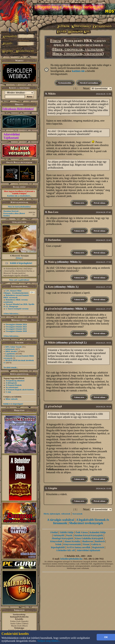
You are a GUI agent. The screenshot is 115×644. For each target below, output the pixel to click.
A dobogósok (11, 383)
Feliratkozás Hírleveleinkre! (18, 109)
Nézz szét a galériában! (19, 280)
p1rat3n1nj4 (55, 309)
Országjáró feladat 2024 (16, 324)
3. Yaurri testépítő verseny (17, 309)
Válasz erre (79, 203)
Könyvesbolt (56, 541)
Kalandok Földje (98, 532)
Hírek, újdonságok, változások (78, 49)
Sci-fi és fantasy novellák (78, 547)
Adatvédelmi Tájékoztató (12, 136)
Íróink (59, 544)
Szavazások (77, 514)
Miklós (52, 94)
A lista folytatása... (11, 313)
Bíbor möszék (12, 399)
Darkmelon (54, 240)
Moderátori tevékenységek (86, 523)
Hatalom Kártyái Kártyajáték (88, 535)
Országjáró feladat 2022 (16, 329)
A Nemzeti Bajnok (14, 385)
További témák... (11, 367)
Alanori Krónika (72, 541)
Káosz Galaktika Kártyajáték (89, 538)
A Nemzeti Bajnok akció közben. (20, 390)
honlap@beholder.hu (19, 617)
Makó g (52, 262)
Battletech (100, 541)
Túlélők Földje (67, 532)
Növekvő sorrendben (89, 83)
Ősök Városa (82, 532)
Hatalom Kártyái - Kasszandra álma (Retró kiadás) (14, 213)
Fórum (56, 41)
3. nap (8, 392)
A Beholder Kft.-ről (65, 550)
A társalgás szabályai (61, 520)
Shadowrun (88, 541)
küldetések (10, 349)
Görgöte (53, 488)
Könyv (19, 258)
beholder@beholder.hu (71, 559)
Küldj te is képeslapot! (13, 404)
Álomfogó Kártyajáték (62, 538)
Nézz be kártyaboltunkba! (19, 207)
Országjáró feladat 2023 (16, 327)
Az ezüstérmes (12, 387)
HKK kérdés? (12, 351)
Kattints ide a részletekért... (19, 196)
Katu (51, 287)
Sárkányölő (59, 535)
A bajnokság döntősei (15, 381)
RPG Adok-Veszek (14, 347)
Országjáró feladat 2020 (16, 331)
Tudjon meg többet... (49, 641)
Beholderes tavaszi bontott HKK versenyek (16, 296)
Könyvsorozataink (72, 544)
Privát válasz (100, 203)
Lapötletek (10, 354)
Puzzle (69, 535)
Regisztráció (98, 547)
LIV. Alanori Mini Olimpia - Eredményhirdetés (16, 292)
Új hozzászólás (65, 83)
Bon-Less (53, 212)
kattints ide (78, 71)
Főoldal (54, 532)
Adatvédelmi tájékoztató (88, 550)
